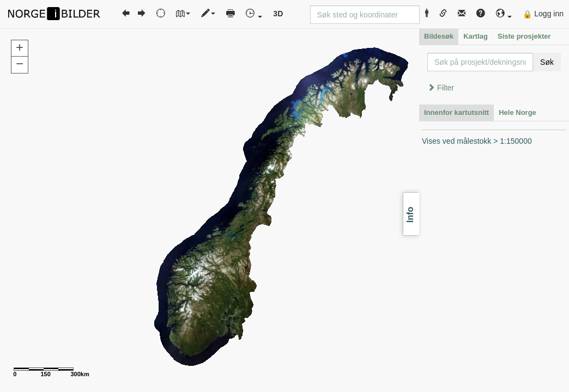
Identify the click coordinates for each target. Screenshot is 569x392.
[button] (504, 14)
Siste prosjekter (524, 36)
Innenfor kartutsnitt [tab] (456, 112)
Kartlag (476, 36)
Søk (547, 62)
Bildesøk (439, 36)
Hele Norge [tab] (517, 112)
